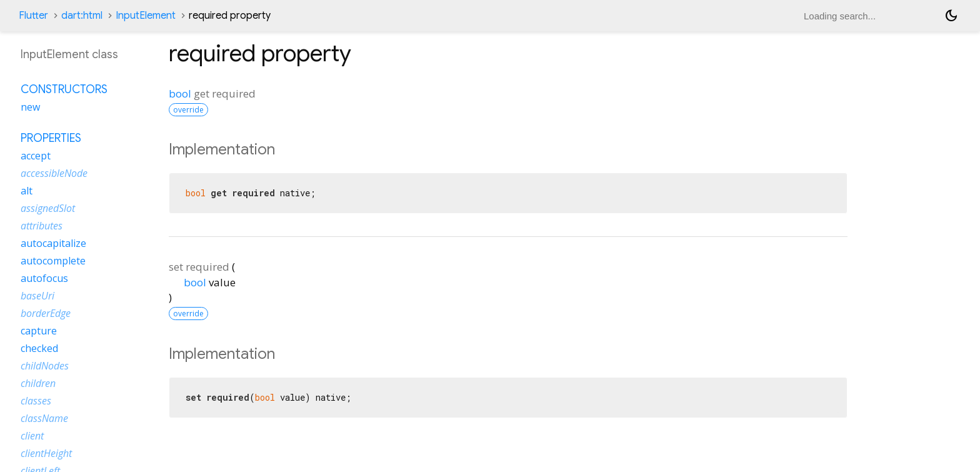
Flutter (33, 16)
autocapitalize (53, 243)
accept (36, 156)
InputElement (146, 16)
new (30, 107)
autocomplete (53, 261)
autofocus (44, 278)
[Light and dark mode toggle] (951, 16)
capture (39, 331)
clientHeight (46, 453)
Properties (51, 138)
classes (36, 401)
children (38, 383)
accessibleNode (54, 173)
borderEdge (46, 313)
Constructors (64, 89)
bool (180, 93)
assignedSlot (48, 208)
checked (39, 348)
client (32, 436)
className (44, 418)
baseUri (37, 296)
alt (27, 191)
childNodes (45, 366)
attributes (42, 226)
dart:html (82, 16)
